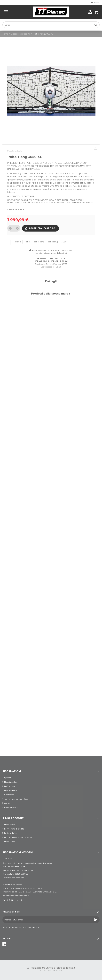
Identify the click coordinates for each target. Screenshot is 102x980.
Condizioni (12, 210)
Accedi (95, 3)
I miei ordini (10, 825)
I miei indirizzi (11, 833)
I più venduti (10, 786)
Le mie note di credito (14, 829)
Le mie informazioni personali (18, 837)
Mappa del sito (11, 807)
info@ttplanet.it (15, 900)
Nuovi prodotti (11, 782)
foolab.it (71, 968)
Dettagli (51, 281)
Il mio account (13, 818)
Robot (28, 242)
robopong (53, 242)
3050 (64, 242)
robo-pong (39, 242)
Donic (18, 242)
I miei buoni (10, 841)
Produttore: (12, 151)
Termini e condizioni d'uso (16, 799)
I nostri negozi (11, 790)
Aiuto (7, 803)
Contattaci (9, 795)
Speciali (8, 778)
